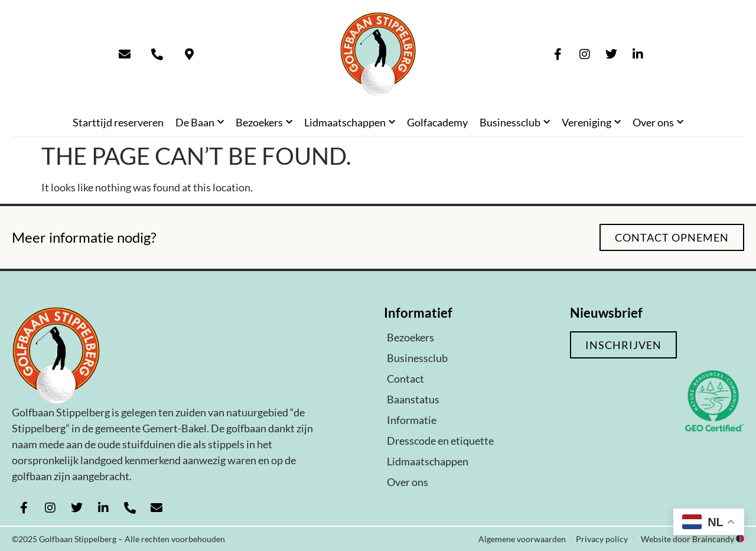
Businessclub (515, 123)
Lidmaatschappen (350, 123)
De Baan (200, 123)
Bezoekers (264, 123)
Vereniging (591, 123)
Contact (405, 379)
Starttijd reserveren (118, 122)
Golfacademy (437, 122)
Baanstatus (413, 399)
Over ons (658, 123)
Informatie (412, 420)
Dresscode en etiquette (440, 441)
